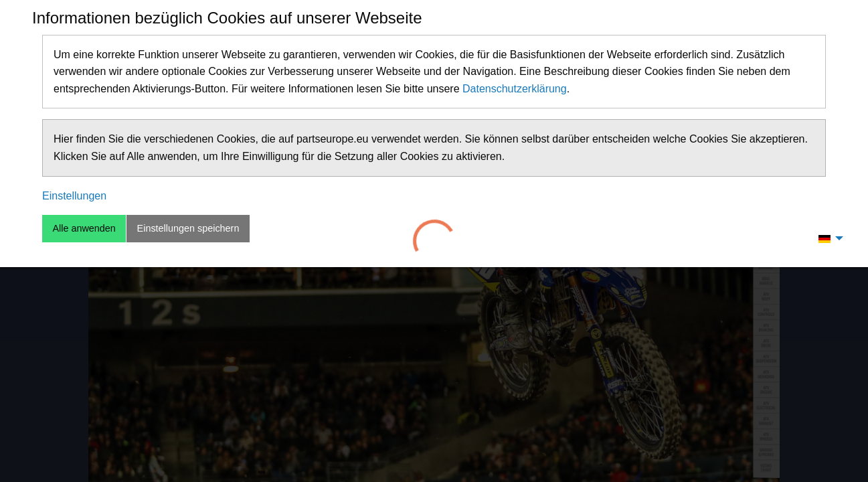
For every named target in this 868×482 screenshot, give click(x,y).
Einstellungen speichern (188, 228)
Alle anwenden (84, 228)
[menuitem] (827, 238)
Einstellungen (74, 196)
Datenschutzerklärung (515, 89)
